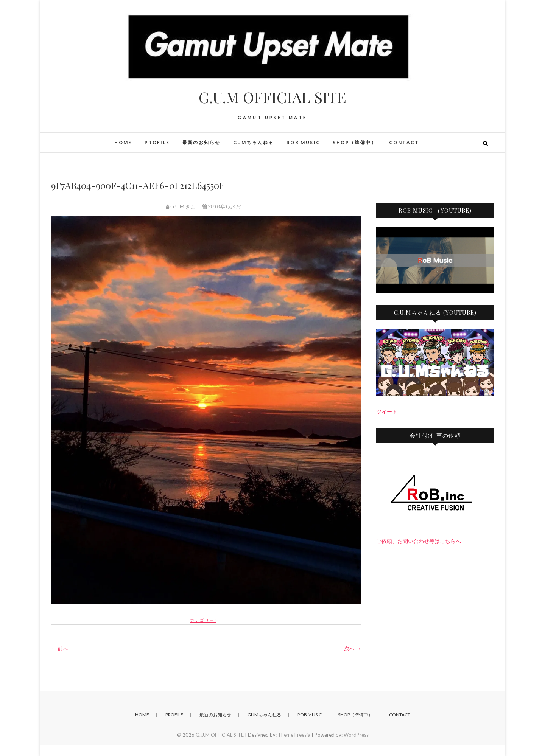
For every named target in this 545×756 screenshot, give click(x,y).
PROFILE (157, 142)
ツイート (387, 412)
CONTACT (404, 142)
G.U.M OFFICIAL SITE (272, 97)
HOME (123, 142)
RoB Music (304, 142)
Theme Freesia (294, 735)
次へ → (353, 648)
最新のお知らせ (202, 142)
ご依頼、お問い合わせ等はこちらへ (419, 541)
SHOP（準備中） (355, 142)
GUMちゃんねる (254, 142)
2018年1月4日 (221, 206)
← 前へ (60, 648)
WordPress (356, 735)
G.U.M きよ (181, 206)
